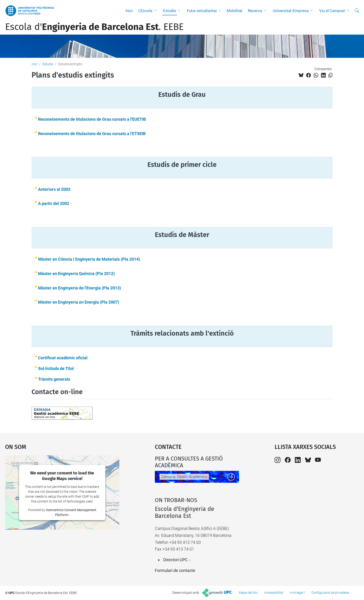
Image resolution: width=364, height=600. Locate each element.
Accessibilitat (274, 593)
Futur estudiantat (202, 11)
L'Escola (145, 11)
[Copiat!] (330, 75)
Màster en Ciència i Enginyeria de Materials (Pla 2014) (89, 259)
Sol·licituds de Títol (56, 368)
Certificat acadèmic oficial (63, 358)
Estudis (170, 11)
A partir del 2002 (54, 203)
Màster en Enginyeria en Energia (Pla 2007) (79, 302)
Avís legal (296, 593)
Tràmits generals (54, 379)
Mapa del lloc (248, 593)
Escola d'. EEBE (94, 27)
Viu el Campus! (332, 11)
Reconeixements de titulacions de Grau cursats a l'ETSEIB (92, 134)
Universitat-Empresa (291, 11)
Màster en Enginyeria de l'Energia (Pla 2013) (80, 288)
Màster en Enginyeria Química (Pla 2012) (76, 274)
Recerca (255, 11)
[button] (156, 11)
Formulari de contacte (175, 570)
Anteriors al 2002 (54, 189)
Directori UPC (175, 560)
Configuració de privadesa (330, 593)
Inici (129, 11)
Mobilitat (234, 11)
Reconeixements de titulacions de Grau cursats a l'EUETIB (92, 119)
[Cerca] (357, 11)
